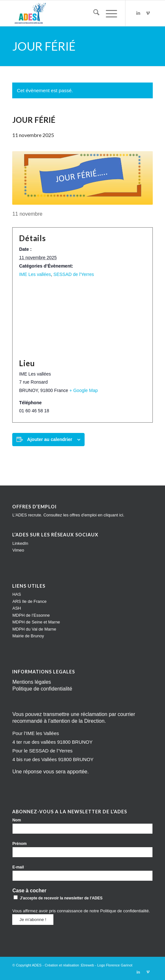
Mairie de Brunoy (28, 636)
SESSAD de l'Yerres (74, 274)
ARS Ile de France (29, 601)
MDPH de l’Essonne (31, 615)
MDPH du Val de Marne (34, 629)
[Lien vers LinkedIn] (138, 13)
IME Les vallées (35, 274)
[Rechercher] (93, 13)
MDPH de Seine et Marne (36, 622)
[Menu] (108, 13)
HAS (17, 594)
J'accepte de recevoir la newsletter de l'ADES (58, 898)
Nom (17, 820)
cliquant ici (113, 515)
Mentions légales (32, 682)
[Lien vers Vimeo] (148, 13)
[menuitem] (93, 13)
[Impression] (68, 13)
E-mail (19, 867)
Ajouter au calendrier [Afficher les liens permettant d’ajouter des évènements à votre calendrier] (50, 439)
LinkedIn (20, 543)
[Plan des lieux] (82, 318)
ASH (17, 608)
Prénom (19, 844)
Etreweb (87, 965)
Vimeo (18, 550)
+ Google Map (84, 390)
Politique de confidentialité (42, 689)
